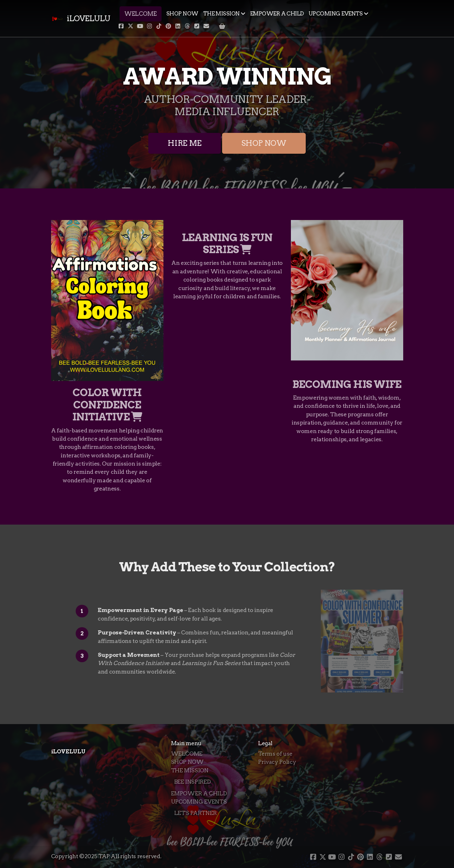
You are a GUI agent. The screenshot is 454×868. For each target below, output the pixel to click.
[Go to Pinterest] (168, 26)
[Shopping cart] (222, 26)
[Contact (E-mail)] (206, 26)
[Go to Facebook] (121, 26)
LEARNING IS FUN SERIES (227, 244)
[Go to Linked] (178, 26)
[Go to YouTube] (140, 26)
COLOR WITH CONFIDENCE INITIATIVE (107, 405)
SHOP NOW (264, 143)
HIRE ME (185, 143)
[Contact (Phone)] (197, 26)
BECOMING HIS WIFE (347, 384)
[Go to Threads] (187, 26)
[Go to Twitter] (131, 26)
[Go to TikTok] (159, 26)
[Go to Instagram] (150, 26)
